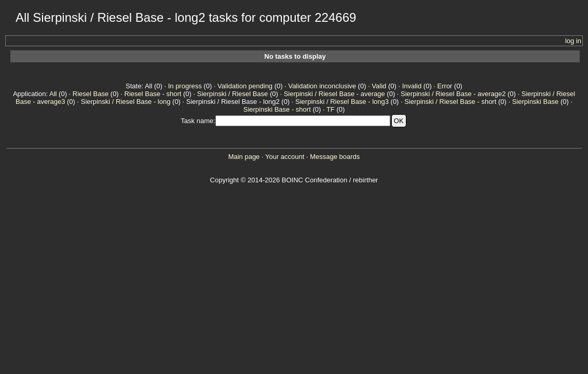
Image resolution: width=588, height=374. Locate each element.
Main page (244, 157)
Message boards (335, 157)
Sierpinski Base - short (277, 109)
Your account (285, 157)
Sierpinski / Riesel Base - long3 (342, 102)
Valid (379, 86)
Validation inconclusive (322, 86)
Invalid (412, 86)
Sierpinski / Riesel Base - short (450, 102)
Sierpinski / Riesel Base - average (334, 94)
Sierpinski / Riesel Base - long (126, 102)
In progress (185, 86)
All (53, 94)
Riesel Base (91, 94)
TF (331, 109)
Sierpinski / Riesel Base (233, 94)
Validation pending (245, 86)
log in (573, 41)
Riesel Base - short (153, 94)
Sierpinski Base (536, 102)
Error (445, 86)
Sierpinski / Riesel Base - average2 (453, 94)
